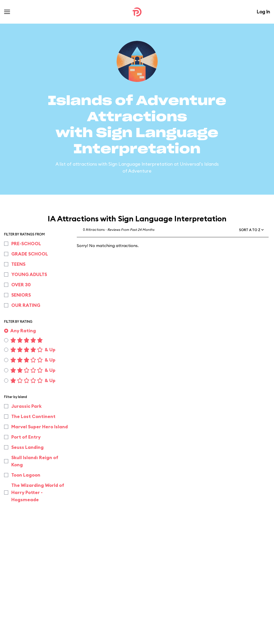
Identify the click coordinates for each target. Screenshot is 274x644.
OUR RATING (26, 305)
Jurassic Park (26, 406)
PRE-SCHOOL (26, 244)
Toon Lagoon (26, 475)
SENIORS (21, 295)
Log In (263, 12)
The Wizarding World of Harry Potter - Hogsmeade (38, 492)
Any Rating (23, 331)
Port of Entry (26, 437)
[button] (252, 230)
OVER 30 (21, 285)
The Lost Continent (33, 416)
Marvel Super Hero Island (40, 427)
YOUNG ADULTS (29, 274)
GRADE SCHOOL (30, 254)
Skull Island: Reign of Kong (35, 461)
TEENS (18, 264)
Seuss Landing (27, 447)
